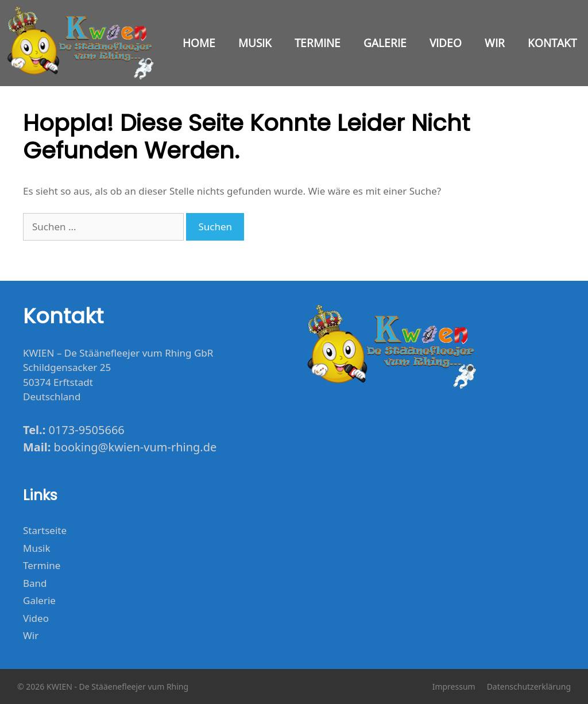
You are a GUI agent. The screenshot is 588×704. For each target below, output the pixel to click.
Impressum (454, 686)
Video (446, 43)
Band (35, 583)
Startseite (45, 530)
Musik (255, 43)
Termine (318, 43)
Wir (495, 43)
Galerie (385, 43)
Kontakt (552, 43)
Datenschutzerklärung (529, 686)
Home (199, 43)
